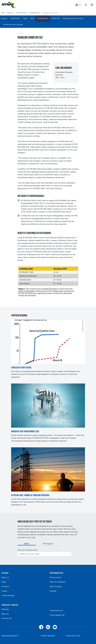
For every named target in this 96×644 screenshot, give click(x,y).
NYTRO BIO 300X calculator (13, 25)
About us (5, 577)
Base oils (5, 614)
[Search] (86, 5)
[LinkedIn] (48, 627)
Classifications (15, 18)
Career (4, 591)
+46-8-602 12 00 (73, 636)
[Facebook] (41, 627)
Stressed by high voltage (21, 368)
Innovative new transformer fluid (25, 432)
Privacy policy (55, 577)
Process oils (6, 618)
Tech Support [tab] (48, 544)
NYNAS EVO (56, 18)
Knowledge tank (43, 18)
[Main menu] (92, 5)
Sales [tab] (27, 544)
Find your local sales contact (28, 550)
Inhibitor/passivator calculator (73, 18)
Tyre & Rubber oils (57, 615)
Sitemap (53, 591)
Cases (25, 18)
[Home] (18, 5)
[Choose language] (79, 5)
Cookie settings (8, 595)
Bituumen (5, 609)
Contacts (5, 586)
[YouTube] (55, 627)
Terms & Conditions (58, 582)
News (32, 18)
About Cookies (56, 586)
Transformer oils (56, 611)
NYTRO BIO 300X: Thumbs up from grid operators (30, 495)
